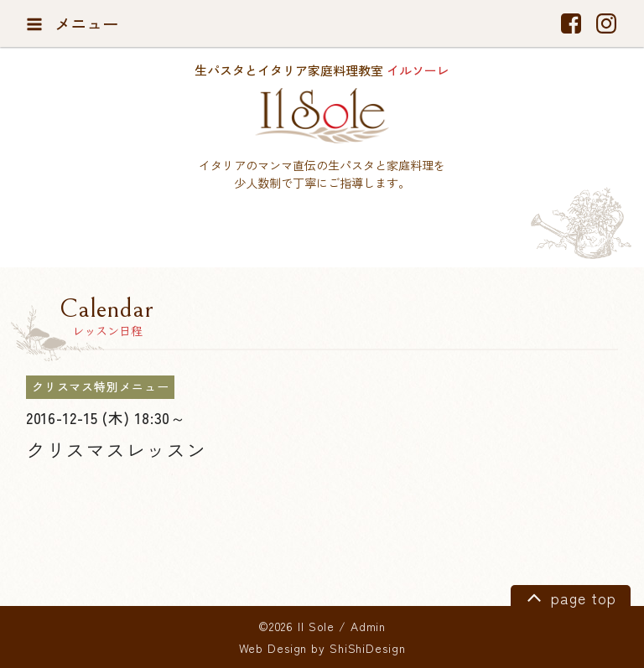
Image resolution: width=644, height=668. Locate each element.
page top (569, 597)
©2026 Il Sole (296, 626)
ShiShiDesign (368, 648)
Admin (368, 626)
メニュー (73, 23)
